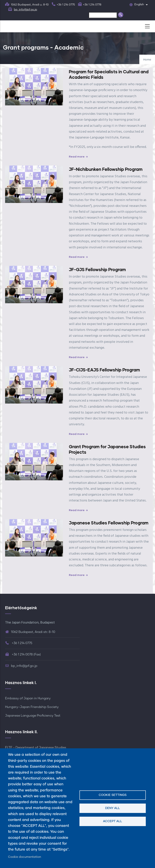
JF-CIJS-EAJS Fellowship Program (104, 370)
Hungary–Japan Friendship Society (32, 707)
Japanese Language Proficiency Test (33, 716)
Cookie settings (113, 795)
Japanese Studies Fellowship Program (109, 523)
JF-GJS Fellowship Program (97, 269)
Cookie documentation (25, 857)
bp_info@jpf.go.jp (26, 10)
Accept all (113, 821)
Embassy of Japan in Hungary (28, 698)
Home (147, 60)
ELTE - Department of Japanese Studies (36, 748)
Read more (77, 156)
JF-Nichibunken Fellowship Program (106, 169)
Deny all (113, 808)
